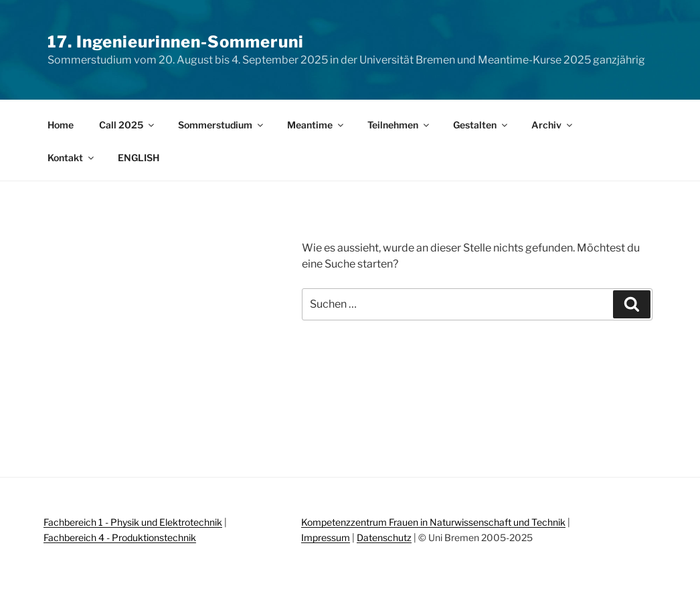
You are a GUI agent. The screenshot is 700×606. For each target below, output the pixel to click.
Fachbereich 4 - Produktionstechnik (120, 537)
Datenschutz (384, 537)
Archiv (553, 125)
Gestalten (481, 125)
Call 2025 (127, 125)
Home (61, 125)
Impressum (326, 537)
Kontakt (72, 158)
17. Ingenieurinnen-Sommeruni (176, 42)
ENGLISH (139, 158)
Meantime (316, 125)
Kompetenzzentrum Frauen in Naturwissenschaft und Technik (433, 522)
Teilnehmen (399, 125)
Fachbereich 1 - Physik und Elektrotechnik (133, 522)
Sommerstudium (222, 125)
